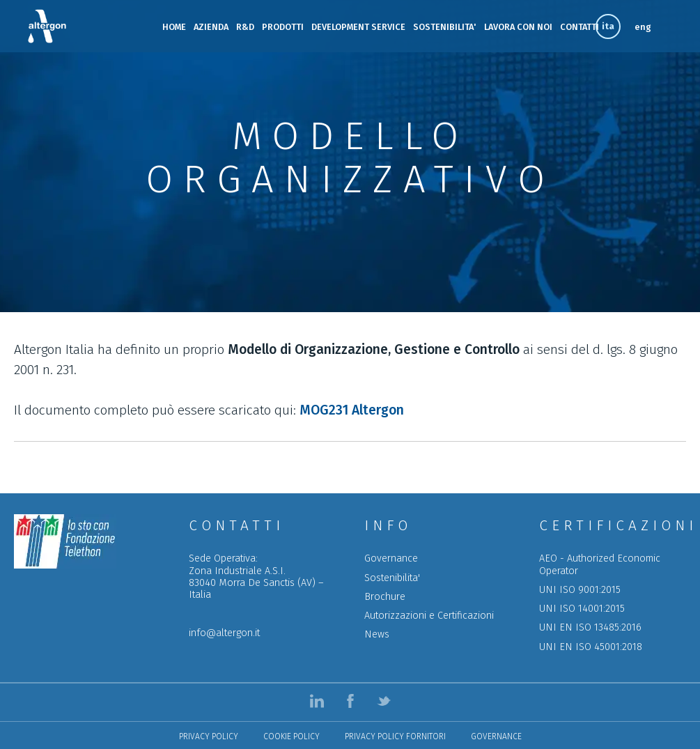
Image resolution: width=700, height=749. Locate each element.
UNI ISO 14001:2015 (582, 609)
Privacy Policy (209, 736)
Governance (391, 558)
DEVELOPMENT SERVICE (358, 27)
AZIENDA (211, 27)
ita (608, 26)
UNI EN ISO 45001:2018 (591, 647)
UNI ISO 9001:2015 (580, 590)
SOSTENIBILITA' (445, 27)
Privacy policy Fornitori (395, 736)
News (377, 634)
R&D (245, 27)
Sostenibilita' (392, 578)
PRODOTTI (283, 27)
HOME (174, 27)
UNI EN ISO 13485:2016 (590, 627)
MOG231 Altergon (352, 410)
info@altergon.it (224, 633)
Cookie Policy (291, 736)
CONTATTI (580, 27)
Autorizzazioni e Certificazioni (429, 616)
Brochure (385, 597)
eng (643, 27)
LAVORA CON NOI (518, 27)
